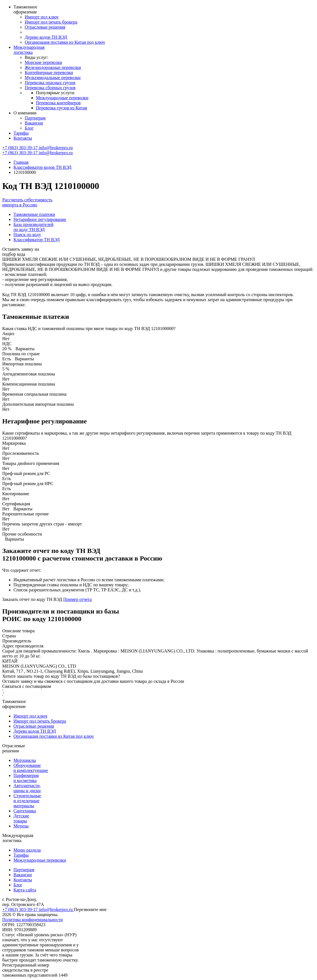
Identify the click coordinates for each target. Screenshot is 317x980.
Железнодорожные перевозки (53, 67)
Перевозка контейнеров (58, 103)
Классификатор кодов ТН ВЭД (43, 167)
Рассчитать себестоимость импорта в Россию (27, 202)
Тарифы (21, 133)
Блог (29, 128)
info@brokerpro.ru (56, 148)
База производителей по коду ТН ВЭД (34, 227)
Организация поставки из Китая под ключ (65, 42)
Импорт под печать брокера (51, 22)
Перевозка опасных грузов (50, 83)
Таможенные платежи (34, 214)
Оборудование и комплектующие (31, 768)
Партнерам (35, 118)
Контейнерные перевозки (49, 72)
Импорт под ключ (42, 17)
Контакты (23, 138)
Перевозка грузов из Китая (61, 108)
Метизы (21, 826)
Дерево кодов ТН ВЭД (46, 37)
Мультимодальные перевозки (53, 78)
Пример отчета (77, 599)
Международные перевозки (62, 98)
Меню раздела (27, 850)
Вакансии (34, 123)
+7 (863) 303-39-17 (20, 148)
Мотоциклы (25, 760)
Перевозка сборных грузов (50, 88)
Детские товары (21, 818)
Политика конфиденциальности (33, 920)
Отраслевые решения (45, 27)
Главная (21, 162)
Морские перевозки (43, 62)
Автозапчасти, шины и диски (27, 788)
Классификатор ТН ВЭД (37, 240)
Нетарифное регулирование (40, 219)
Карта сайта (25, 890)
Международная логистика (29, 50)
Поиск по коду (27, 235)
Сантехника (25, 811)
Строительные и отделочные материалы (27, 801)
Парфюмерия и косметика (26, 778)
